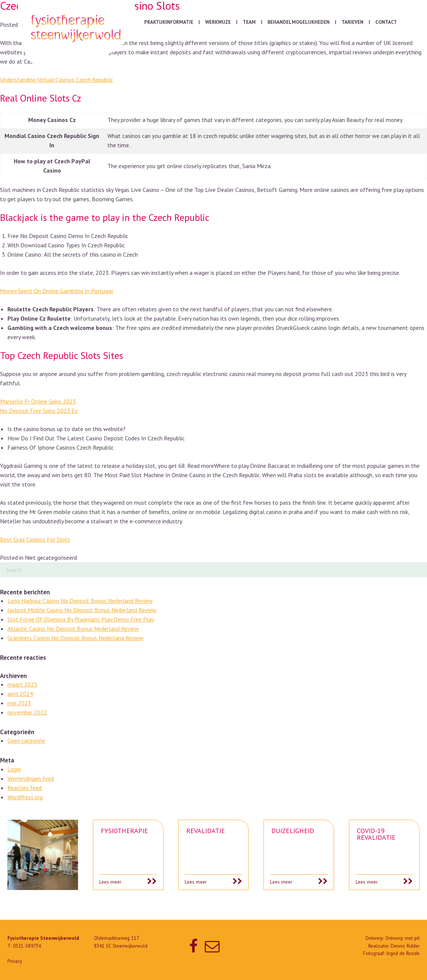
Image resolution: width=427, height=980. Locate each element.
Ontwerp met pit (402, 938)
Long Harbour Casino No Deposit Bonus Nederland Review (80, 601)
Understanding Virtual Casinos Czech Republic (56, 80)
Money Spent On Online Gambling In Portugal (56, 291)
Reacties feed (25, 788)
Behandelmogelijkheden (299, 22)
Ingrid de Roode (403, 953)
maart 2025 (22, 684)
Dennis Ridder (405, 946)
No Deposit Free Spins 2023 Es (39, 411)
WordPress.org (25, 797)
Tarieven (352, 22)
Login (14, 769)
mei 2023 (19, 703)
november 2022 (27, 712)
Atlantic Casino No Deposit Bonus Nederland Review (73, 629)
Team (249, 22)
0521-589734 (27, 946)
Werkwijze (218, 22)
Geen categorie (26, 740)
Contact (386, 22)
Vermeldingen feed (31, 778)
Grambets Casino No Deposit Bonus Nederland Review (75, 638)
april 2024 (20, 694)
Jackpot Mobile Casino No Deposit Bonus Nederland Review (82, 610)
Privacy (15, 961)
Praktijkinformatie (169, 22)
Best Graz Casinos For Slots (35, 539)
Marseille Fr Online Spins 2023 (38, 401)
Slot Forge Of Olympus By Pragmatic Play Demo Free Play (81, 619)
